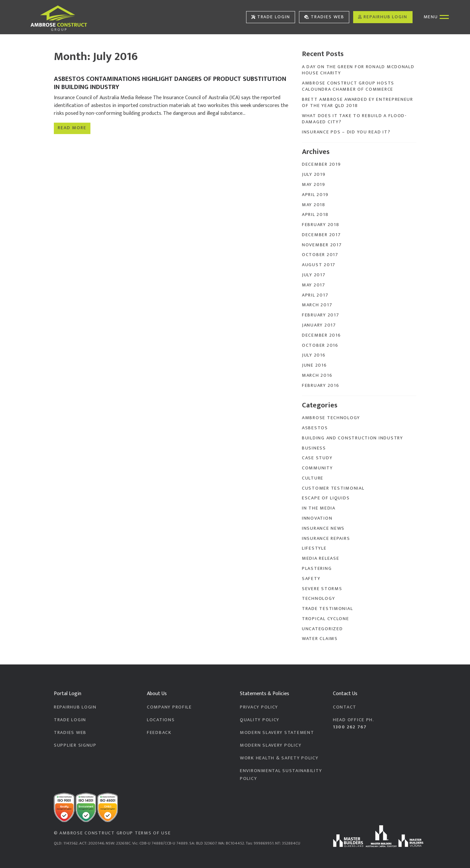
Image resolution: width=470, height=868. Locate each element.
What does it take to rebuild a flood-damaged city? (354, 119)
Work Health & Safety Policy (279, 758)
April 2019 (315, 195)
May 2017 (314, 285)
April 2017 (315, 295)
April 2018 (315, 215)
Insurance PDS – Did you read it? (346, 132)
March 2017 (317, 305)
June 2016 (314, 365)
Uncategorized (322, 629)
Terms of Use (153, 833)
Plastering (317, 569)
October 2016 (320, 345)
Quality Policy (260, 720)
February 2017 (321, 315)
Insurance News (323, 528)
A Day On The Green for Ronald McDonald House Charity (358, 70)
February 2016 (321, 386)
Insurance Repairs (326, 539)
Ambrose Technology (331, 418)
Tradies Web (324, 17)
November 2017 (322, 245)
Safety (311, 579)
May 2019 (314, 185)
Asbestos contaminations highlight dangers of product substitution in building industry (170, 83)
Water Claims (320, 639)
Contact (345, 707)
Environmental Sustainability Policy (281, 775)
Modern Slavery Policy (271, 745)
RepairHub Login (383, 17)
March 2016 (317, 375)
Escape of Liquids (326, 498)
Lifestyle (314, 548)
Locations (161, 720)
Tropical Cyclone (326, 619)
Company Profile (169, 707)
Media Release (321, 558)
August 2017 (319, 265)
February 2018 (321, 225)
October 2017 (320, 255)
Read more (72, 127)
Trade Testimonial (327, 609)
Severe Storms (322, 589)
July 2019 (314, 175)
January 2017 (319, 325)
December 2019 (321, 164)
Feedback (159, 733)
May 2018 (314, 205)
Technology (318, 599)
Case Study (317, 458)
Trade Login (271, 17)
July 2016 (314, 355)
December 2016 (321, 335)
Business (314, 448)
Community (317, 468)
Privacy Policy (259, 707)
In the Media (319, 508)
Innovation (317, 518)
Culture (313, 478)
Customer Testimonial (333, 488)
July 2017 (314, 275)
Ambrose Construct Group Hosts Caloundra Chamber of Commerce (348, 86)
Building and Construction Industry (352, 438)
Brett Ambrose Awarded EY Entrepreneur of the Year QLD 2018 (358, 103)
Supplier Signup (75, 745)
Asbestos (315, 428)
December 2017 (321, 235)
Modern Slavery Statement (277, 733)
